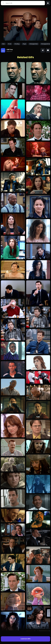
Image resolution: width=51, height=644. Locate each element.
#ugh (24, 44)
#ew (3, 44)
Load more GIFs (26, 639)
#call (10, 44)
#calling (17, 44)
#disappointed (34, 44)
